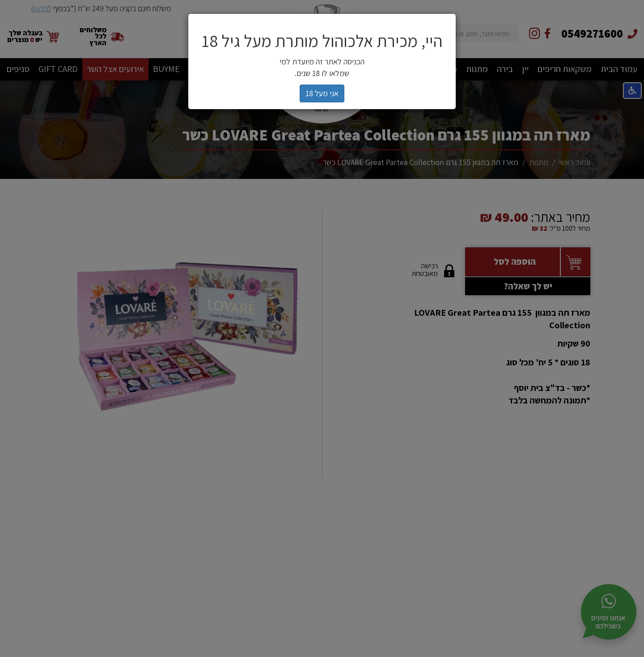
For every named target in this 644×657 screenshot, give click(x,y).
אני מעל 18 (322, 93)
